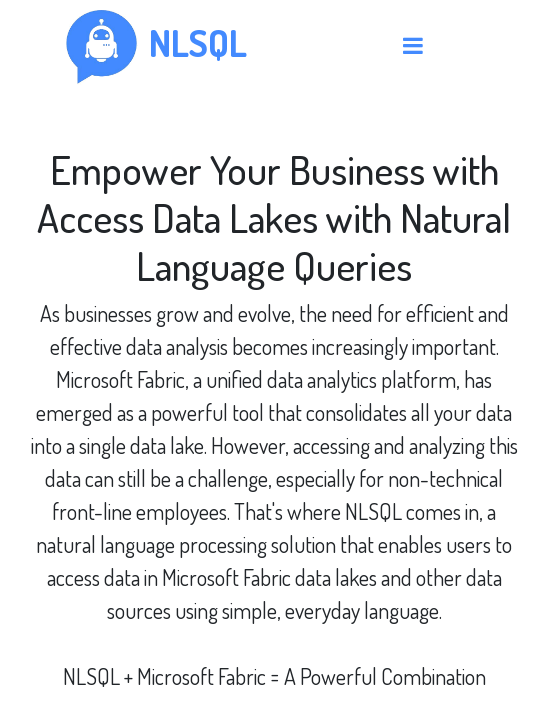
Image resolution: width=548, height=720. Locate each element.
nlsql (198, 42)
